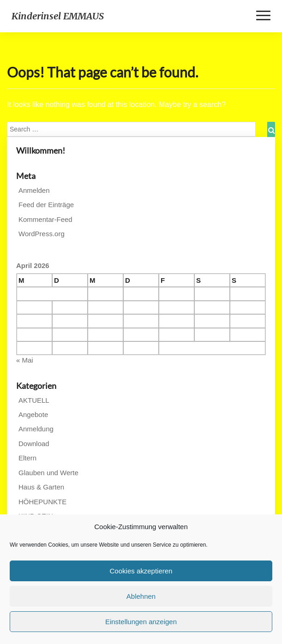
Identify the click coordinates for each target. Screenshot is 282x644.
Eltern (27, 458)
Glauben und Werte (48, 473)
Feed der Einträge (46, 205)
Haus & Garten (41, 487)
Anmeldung (36, 429)
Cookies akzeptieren (141, 571)
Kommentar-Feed (45, 219)
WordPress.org (42, 234)
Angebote (33, 414)
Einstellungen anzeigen (141, 622)
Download (34, 444)
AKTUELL (34, 400)
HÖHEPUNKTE (42, 502)
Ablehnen (141, 596)
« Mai (25, 360)
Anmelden (34, 190)
